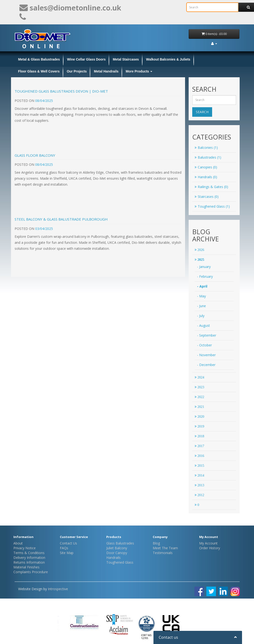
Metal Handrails (106, 71)
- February (205, 276)
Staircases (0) (207, 197)
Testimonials (163, 553)
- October (204, 345)
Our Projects (77, 71)
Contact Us (68, 543)
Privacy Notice (25, 548)
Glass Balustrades (120, 543)
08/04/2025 (44, 101)
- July (201, 316)
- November (206, 355)
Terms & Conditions (29, 553)
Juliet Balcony (117, 548)
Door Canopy (117, 553)
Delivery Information (29, 558)
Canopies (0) (206, 167)
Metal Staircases (126, 59)
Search (202, 112)
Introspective (58, 589)
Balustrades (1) (208, 157)
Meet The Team (165, 548)
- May (201, 296)
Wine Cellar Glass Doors (86, 59)
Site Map (67, 553)
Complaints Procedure (31, 572)
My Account (208, 543)
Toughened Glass (120, 562)
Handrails (113, 558)
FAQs (64, 548)
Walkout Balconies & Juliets (168, 59)
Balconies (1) (206, 147)
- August (203, 325)
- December (206, 365)
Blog (156, 543)
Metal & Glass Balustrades (39, 59)
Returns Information (29, 562)
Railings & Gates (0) (211, 187)
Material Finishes (26, 567)
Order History (210, 548)
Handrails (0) (206, 177)
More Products (139, 71)
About (18, 543)
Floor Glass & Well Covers (39, 71)
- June (201, 306)
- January (204, 267)
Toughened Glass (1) (212, 206)
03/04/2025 (44, 229)
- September (207, 335)
